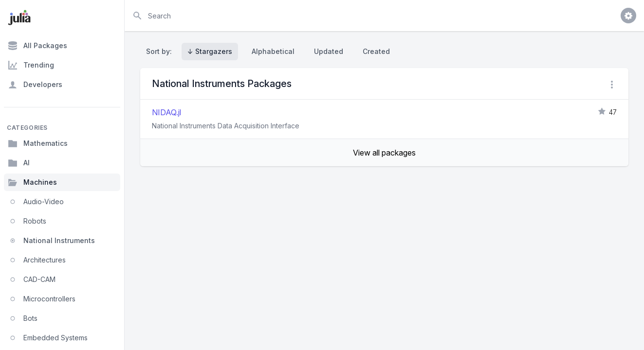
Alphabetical (273, 51)
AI (19, 163)
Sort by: (161, 51)
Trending (31, 65)
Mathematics (38, 143)
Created (376, 51)
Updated (329, 51)
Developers (35, 85)
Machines (32, 182)
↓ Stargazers (210, 51)
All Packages (37, 46)
